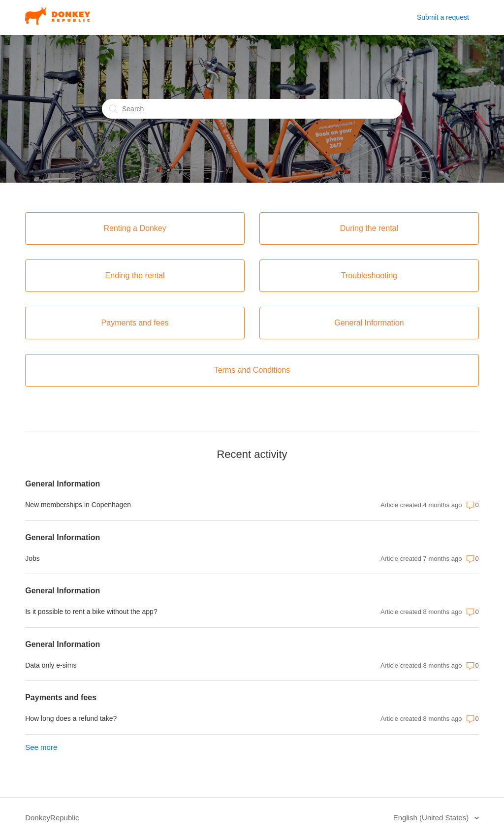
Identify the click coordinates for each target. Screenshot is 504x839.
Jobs (32, 558)
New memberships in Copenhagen (78, 505)
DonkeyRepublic (52, 818)
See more (41, 747)
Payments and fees (61, 697)
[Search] (252, 109)
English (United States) (432, 818)
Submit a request (443, 17)
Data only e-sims (51, 665)
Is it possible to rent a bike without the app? (91, 612)
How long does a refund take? (71, 718)
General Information (63, 484)
